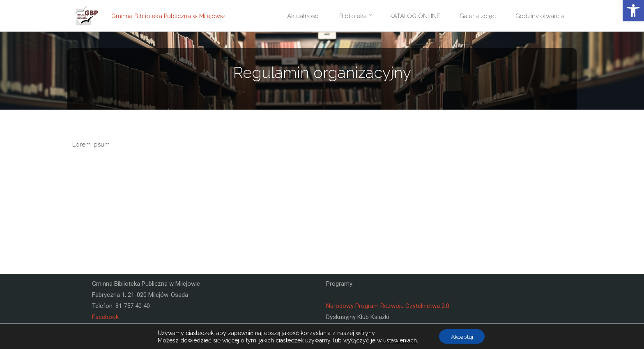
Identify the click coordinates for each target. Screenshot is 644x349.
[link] (633, 11)
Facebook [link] (105, 317)
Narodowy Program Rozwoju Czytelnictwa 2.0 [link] (388, 306)
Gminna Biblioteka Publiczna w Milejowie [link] (170, 16)
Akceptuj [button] (462, 336)
